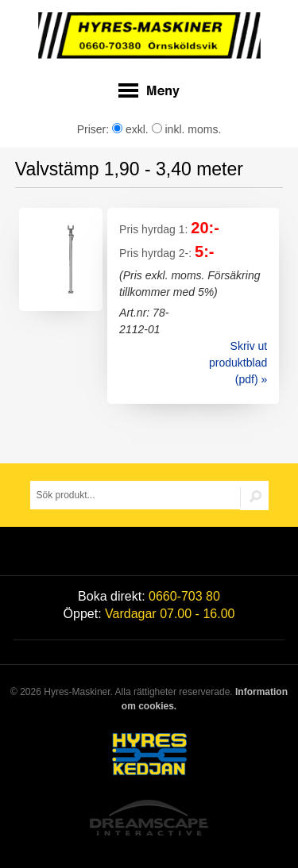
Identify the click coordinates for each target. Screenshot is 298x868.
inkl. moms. (187, 129)
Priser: (95, 129)
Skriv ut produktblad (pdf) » (238, 363)
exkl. (130, 129)
